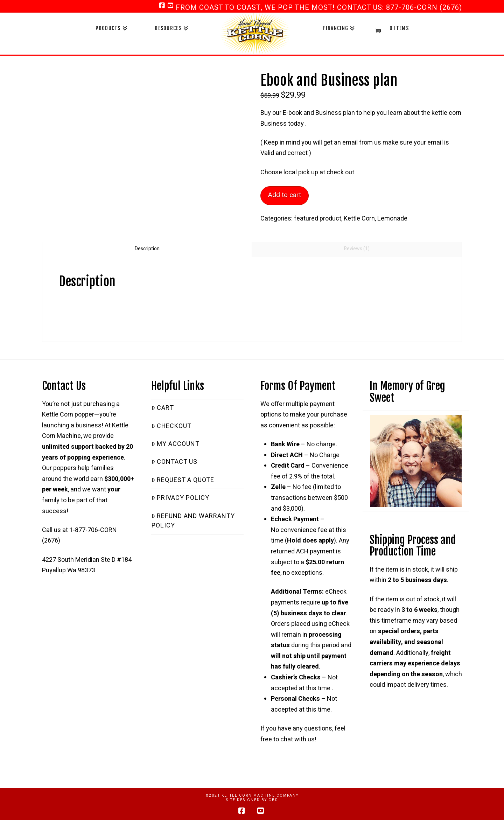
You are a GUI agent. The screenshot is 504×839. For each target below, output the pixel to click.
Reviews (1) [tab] (357, 249)
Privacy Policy (180, 498)
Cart (163, 408)
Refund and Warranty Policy (193, 521)
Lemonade (392, 219)
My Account (176, 444)
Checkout (171, 426)
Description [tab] (147, 249)
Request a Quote (183, 480)
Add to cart (285, 195)
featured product (318, 219)
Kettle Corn (359, 219)
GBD (273, 800)
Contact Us (174, 462)
